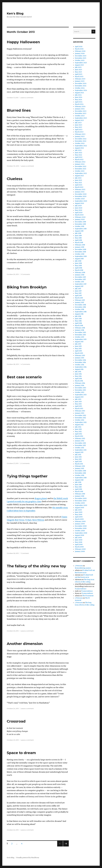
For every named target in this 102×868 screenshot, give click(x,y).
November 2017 (80, 279)
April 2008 (79, 545)
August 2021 (79, 176)
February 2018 (80, 273)
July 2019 (78, 233)
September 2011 (81, 450)
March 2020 (79, 215)
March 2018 (79, 270)
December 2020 (81, 194)
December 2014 (80, 360)
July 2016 (78, 316)
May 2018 (78, 266)
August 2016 (79, 314)
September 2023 (81, 118)
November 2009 (81, 501)
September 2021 (81, 173)
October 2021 (80, 171)
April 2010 (78, 489)
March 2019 (79, 243)
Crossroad (16, 721)
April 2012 (78, 434)
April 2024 (79, 102)
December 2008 (81, 526)
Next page (66, 846)
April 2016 (78, 323)
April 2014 (78, 379)
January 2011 (79, 468)
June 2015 (78, 346)
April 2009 (79, 517)
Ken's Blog (15, 13)
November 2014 (80, 362)
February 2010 (80, 494)
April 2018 (78, 268)
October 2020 (80, 199)
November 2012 (80, 418)
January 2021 (80, 192)
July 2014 (78, 372)
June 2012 (78, 429)
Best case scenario (24, 377)
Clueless (15, 179)
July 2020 (78, 206)
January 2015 (79, 358)
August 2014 (79, 369)
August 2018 (79, 259)
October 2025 (80, 60)
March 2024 (79, 104)
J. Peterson (79, 566)
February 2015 (80, 356)
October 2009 (80, 503)
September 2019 (81, 229)
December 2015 (80, 332)
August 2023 (79, 120)
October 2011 (79, 448)
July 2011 (78, 455)
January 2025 (80, 81)
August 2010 (79, 480)
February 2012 (80, 439)
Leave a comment (27, 98)
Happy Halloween (23, 42)
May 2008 (78, 542)
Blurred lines (19, 110)
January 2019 (79, 247)
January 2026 (80, 54)
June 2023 (78, 125)
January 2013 (80, 413)
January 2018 (80, 275)
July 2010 (78, 482)
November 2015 (80, 335)
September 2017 (81, 284)
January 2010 (80, 496)
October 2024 (80, 88)
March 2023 (79, 132)
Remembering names (83, 568)
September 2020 (81, 201)
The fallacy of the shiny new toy (36, 566)
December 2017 (80, 277)
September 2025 (81, 63)
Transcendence (81, 589)
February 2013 (80, 411)
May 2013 (78, 404)
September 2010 (81, 478)
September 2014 (81, 367)
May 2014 (78, 376)
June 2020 (79, 208)
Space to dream (21, 753)
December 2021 (81, 166)
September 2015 (81, 339)
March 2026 (79, 49)
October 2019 (79, 226)
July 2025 (78, 67)
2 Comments (25, 463)
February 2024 (80, 107)
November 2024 (81, 86)
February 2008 (80, 549)
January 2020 (80, 219)
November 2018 (80, 252)
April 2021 (78, 185)
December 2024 (81, 83)
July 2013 (78, 399)
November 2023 (81, 113)
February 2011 (80, 466)
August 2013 (79, 397)
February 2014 (80, 383)
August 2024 (79, 93)
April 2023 (79, 130)
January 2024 (80, 109)
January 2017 (79, 302)
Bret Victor (20, 520)
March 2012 (79, 436)
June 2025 (78, 70)
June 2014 (78, 374)
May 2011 (78, 459)
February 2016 (80, 328)
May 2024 (78, 100)
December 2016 (80, 305)
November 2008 (81, 528)
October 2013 (80, 392)
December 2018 (80, 249)
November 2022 (81, 141)
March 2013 (79, 409)
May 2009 (78, 515)
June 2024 (79, 97)
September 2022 (81, 146)
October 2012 (80, 420)
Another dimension (25, 644)
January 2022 (80, 164)
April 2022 (79, 157)
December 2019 (80, 222)
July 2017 (78, 289)
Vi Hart (28, 520)
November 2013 (80, 390)
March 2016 (79, 326)
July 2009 (78, 510)
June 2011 (78, 457)
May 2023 (78, 127)
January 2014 (80, 385)
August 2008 (79, 535)
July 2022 (78, 150)
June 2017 (78, 291)
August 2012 (79, 425)
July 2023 (78, 123)
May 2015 (78, 349)
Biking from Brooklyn (27, 287)
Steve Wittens (38, 520)
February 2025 (80, 79)
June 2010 (78, 485)
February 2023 (80, 134)
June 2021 (78, 180)
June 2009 (79, 512)
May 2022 (78, 155)
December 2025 (81, 56)
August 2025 (79, 65)
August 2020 (79, 203)
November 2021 (80, 169)
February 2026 (80, 51)
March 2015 (79, 353)
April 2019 (78, 240)
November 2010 (80, 473)
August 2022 (79, 148)
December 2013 (80, 388)
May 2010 (78, 487)
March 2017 (79, 298)
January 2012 (80, 441)
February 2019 (80, 245)
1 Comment (25, 553)
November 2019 (80, 224)
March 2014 (79, 381)
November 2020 (81, 196)
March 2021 (79, 187)
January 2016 (79, 330)
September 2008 (81, 533)
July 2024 (78, 95)
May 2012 (78, 432)
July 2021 (78, 178)
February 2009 (80, 521)
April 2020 (79, 213)
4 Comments (25, 364)
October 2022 (80, 143)
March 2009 (79, 519)
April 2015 (78, 351)
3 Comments (25, 274)
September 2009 (81, 505)
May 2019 (78, 238)
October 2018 (80, 254)
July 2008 (78, 538)
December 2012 (80, 415)
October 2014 (80, 365)
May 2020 (78, 210)
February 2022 (80, 162)
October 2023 (80, 116)
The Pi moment (88, 596)
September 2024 (81, 90)
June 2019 (78, 236)
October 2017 (79, 282)
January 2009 (80, 524)
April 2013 (78, 406)
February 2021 (80, 190)
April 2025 (79, 74)
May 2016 (78, 321)
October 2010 (80, 475)
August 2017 (79, 286)
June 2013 (78, 402)
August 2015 (79, 342)
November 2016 (80, 307)
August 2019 (79, 231)
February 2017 (80, 300)
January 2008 (80, 551)
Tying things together (27, 476)
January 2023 (80, 137)
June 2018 (78, 263)
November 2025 (81, 58)
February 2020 (80, 217)
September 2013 (81, 395)
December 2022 (81, 139)
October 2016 (79, 309)
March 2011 (79, 464)
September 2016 (81, 312)
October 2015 (79, 337)
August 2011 (79, 452)
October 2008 (80, 531)
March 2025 (79, 77)
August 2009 (79, 508)
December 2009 (81, 498)
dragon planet (41, 498)
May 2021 (78, 183)
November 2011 (80, 445)
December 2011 (80, 443)
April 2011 (78, 462)
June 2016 (78, 319)
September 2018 (81, 256)
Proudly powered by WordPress (28, 858)
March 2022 (79, 160)
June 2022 (78, 153)
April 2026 (79, 47)
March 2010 (79, 492)
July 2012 (78, 427)
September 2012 (81, 422)
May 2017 (78, 293)
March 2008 (79, 547)
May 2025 (78, 72)
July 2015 (78, 344)
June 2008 (79, 540)
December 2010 (80, 471)
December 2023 (81, 111)
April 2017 (78, 296)
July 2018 (78, 261)
